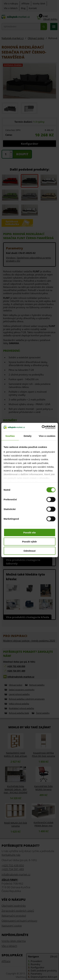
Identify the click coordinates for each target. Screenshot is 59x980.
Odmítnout (30, 551)
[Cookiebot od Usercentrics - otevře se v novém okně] (42, 427)
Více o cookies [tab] (47, 436)
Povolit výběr (29, 542)
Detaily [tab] (28, 436)
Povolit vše (29, 532)
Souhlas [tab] (10, 436)
